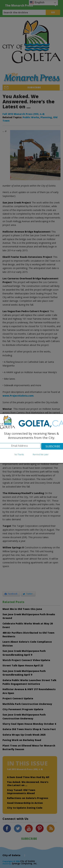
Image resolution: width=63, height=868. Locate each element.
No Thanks (19, 454)
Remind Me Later (41, 454)
